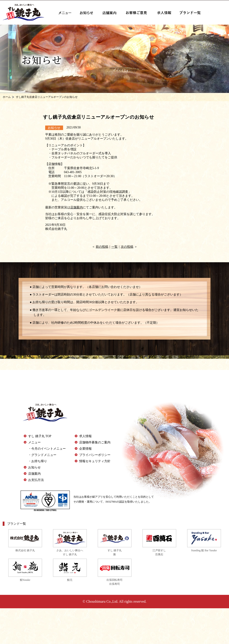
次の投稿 (127, 247)
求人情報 (85, 436)
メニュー (34, 442)
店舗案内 (76, 207)
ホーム (7, 97)
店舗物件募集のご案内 (95, 442)
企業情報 (85, 449)
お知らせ (34, 467)
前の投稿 (102, 247)
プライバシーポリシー (95, 455)
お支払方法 (36, 480)
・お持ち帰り (38, 461)
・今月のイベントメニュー (47, 449)
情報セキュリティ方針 (95, 461)
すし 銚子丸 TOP (40, 436)
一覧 (114, 247)
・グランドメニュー (42, 455)
